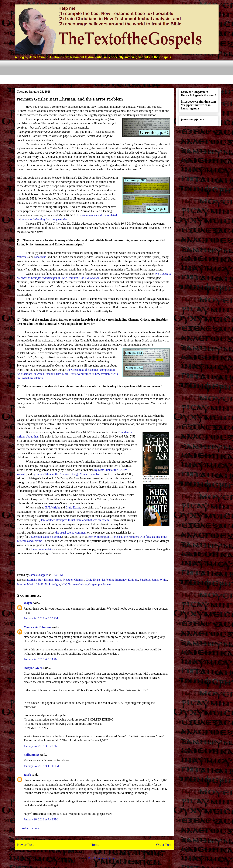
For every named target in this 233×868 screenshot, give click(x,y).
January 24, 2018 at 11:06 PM (41, 766)
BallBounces (32, 755)
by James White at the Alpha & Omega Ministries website (67, 474)
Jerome (21, 584)
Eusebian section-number (46, 537)
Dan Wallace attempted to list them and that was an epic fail (76, 520)
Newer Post (25, 845)
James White (159, 580)
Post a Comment (31, 828)
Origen (93, 584)
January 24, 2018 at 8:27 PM (41, 746)
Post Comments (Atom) (102, 858)
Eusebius (145, 580)
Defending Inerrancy (114, 580)
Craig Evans (73, 507)
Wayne (28, 603)
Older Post (164, 845)
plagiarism (104, 584)
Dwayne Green (33, 668)
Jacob (27, 775)
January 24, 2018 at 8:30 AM (41, 618)
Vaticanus (23, 257)
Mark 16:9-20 (35, 584)
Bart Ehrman (46, 580)
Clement (79, 580)
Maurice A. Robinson (37, 627)
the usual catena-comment (71, 532)
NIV (64, 584)
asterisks (32, 580)
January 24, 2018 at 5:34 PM (41, 659)
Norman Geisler (77, 584)
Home (95, 845)
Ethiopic (133, 580)
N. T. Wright (52, 507)
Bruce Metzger (64, 580)
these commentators (43, 549)
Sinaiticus (40, 257)
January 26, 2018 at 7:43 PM (41, 819)
